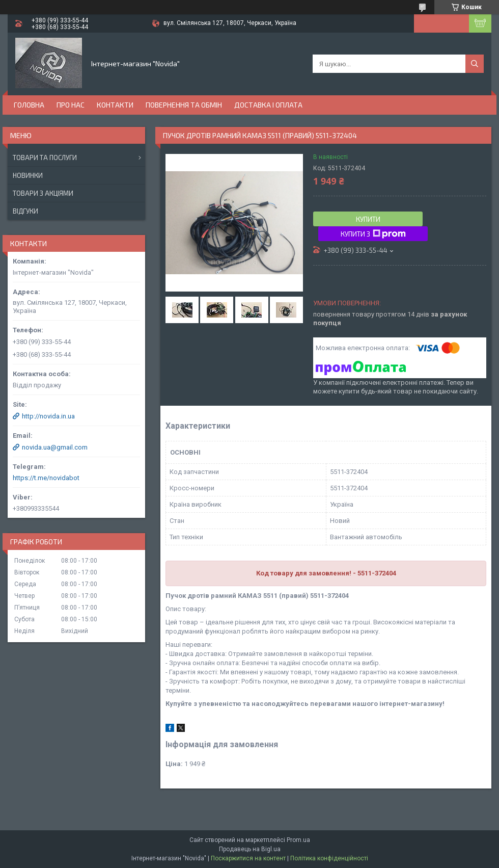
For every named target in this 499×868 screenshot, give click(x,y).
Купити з (373, 234)
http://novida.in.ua (48, 416)
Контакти (115, 105)
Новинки (28, 175)
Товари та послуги (45, 157)
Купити (368, 219)
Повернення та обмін (184, 105)
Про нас (71, 105)
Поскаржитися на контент (248, 858)
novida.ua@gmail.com (55, 447)
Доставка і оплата (268, 105)
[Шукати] (475, 64)
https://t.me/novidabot (46, 478)
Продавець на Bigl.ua (250, 849)
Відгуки (25, 211)
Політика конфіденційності (329, 858)
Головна (29, 105)
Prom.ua (298, 840)
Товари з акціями (43, 193)
